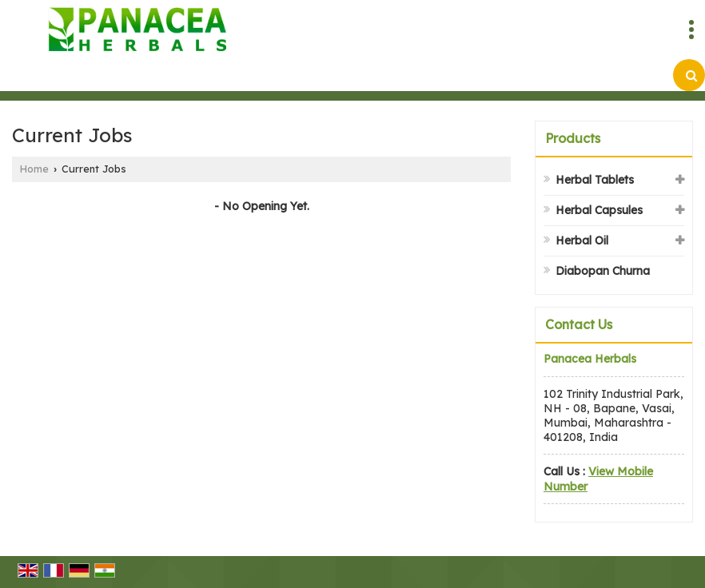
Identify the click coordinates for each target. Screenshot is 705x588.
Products (573, 138)
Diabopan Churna (603, 271)
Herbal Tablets (595, 180)
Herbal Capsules (599, 210)
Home (34, 169)
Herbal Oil (582, 240)
